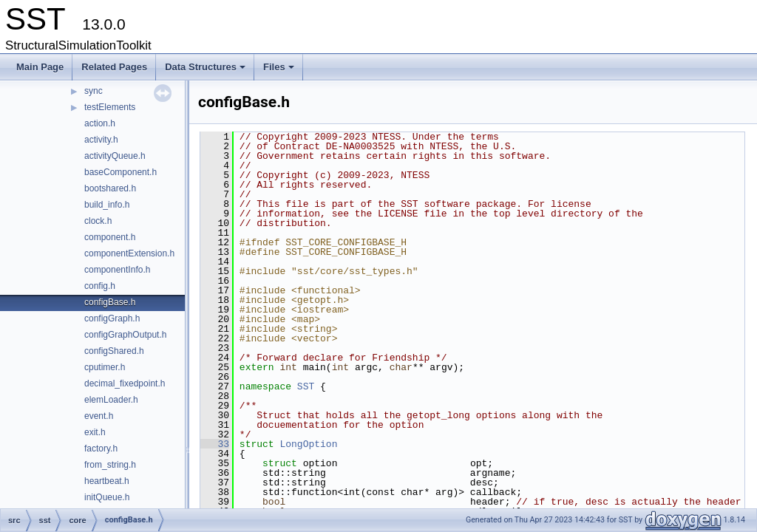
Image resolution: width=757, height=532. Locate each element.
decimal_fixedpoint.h (125, 383)
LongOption (308, 444)
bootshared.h (110, 188)
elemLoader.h (111, 400)
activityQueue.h (115, 156)
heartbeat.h (107, 481)
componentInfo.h (117, 270)
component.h (110, 237)
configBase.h (110, 302)
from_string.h (110, 465)
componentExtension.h (129, 253)
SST (306, 386)
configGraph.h (112, 318)
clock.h (98, 221)
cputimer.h (105, 367)
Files (280, 71)
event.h (99, 416)
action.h (100, 123)
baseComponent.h (120, 172)
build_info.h (107, 205)
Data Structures (206, 71)
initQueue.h (107, 497)
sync (94, 91)
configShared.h (114, 351)
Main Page (40, 67)
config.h (100, 286)
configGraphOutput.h (125, 335)
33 (215, 444)
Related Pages (114, 67)
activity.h (101, 140)
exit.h (95, 432)
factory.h (101, 449)
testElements (110, 107)
